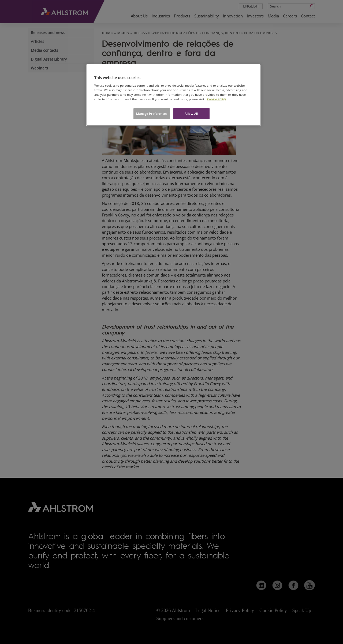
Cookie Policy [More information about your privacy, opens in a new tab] (217, 99)
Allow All (191, 114)
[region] (173, 95)
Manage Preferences (152, 114)
